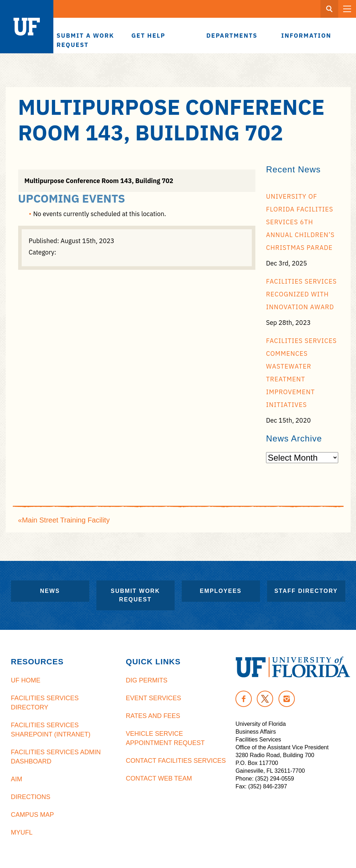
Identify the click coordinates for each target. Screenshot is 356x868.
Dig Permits (147, 680)
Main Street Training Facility (66, 520)
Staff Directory (306, 591)
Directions (31, 797)
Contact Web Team (159, 778)
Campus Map (33, 815)
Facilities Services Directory (45, 703)
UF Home (26, 680)
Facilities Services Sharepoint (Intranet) (51, 730)
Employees (221, 591)
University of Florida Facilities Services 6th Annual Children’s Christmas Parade (300, 222)
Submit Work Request (135, 595)
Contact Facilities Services (176, 761)
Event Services (153, 698)
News (50, 591)
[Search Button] (329, 9)
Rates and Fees (153, 716)
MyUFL (22, 832)
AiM (17, 779)
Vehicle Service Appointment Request (165, 738)
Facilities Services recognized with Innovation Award (301, 294)
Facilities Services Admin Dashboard (56, 757)
